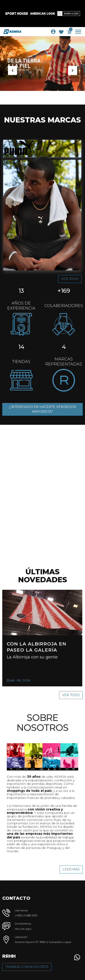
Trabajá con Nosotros (27, 967)
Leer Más (71, 869)
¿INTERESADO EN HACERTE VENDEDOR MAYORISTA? (42, 409)
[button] (77, 957)
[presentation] (12, 70)
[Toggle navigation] (80, 32)
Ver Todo (70, 279)
